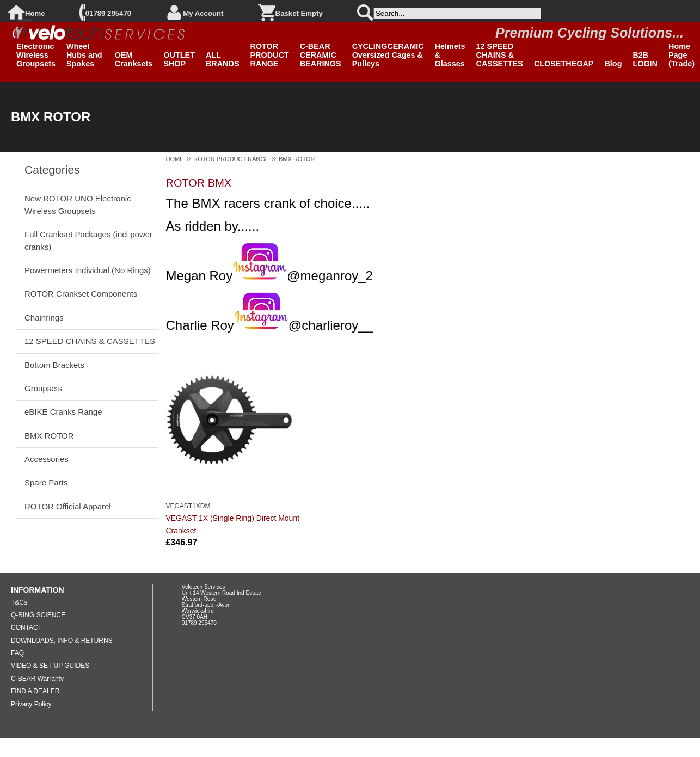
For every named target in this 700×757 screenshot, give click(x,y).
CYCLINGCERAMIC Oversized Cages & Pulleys (388, 55)
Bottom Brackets (54, 365)
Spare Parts (46, 482)
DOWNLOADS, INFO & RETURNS (62, 641)
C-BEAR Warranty (37, 679)
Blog (613, 64)
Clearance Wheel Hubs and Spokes (85, 51)
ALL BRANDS (223, 59)
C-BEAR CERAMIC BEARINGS (321, 55)
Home (35, 13)
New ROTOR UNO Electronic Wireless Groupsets (78, 204)
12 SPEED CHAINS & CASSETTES (500, 55)
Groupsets (43, 388)
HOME (174, 159)
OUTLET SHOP (179, 59)
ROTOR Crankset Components (81, 294)
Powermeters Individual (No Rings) (88, 270)
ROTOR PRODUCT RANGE (270, 55)
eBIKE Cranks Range (63, 412)
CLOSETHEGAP (564, 64)
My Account (203, 13)
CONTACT (26, 627)
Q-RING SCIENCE (38, 615)
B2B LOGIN (645, 59)
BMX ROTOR (49, 436)
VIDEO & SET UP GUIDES (50, 666)
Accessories (47, 459)
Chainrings (44, 318)
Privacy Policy (31, 704)
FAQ (17, 653)
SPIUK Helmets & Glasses (450, 51)
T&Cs (19, 602)
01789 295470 (108, 13)
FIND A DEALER (35, 691)
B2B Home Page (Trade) (681, 51)
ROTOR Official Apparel (68, 506)
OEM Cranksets (134, 59)
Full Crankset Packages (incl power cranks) (88, 240)
